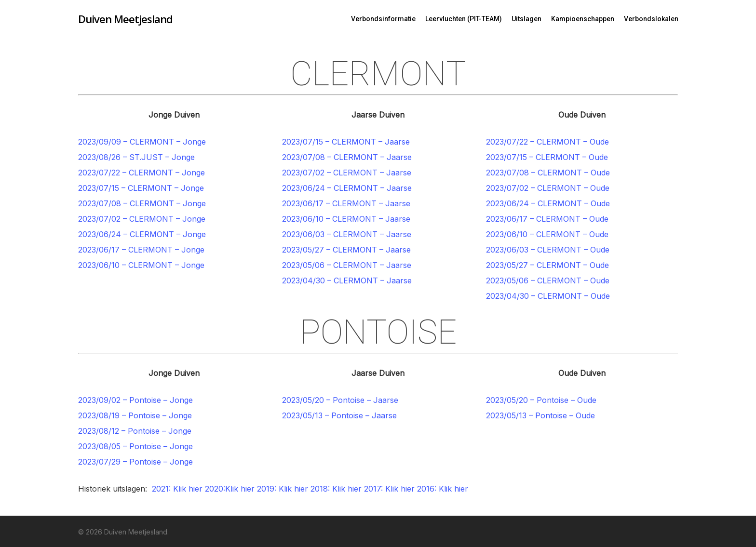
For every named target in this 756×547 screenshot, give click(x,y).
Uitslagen (526, 19)
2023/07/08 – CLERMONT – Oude (548, 173)
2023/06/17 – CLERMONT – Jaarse (346, 203)
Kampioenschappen (583, 19)
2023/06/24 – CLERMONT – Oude (548, 203)
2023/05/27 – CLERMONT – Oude (547, 265)
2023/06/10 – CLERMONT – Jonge (141, 265)
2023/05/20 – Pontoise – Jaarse (340, 400)
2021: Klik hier (177, 489)
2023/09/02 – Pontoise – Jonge (135, 400)
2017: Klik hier (389, 489)
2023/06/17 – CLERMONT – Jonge (141, 250)
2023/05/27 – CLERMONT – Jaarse (346, 250)
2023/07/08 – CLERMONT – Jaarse (347, 157)
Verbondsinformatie (383, 19)
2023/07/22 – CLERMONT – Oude (547, 142)
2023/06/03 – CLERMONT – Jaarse (347, 234)
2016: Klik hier (444, 489)
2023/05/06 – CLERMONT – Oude (548, 280)
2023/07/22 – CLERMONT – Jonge (142, 173)
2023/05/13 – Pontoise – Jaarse (339, 415)
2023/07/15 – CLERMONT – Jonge (141, 188)
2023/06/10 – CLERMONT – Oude (547, 234)
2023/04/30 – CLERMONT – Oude (548, 296)
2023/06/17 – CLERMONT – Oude (547, 219)
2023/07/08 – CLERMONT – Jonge (142, 203)
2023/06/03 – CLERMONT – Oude (548, 250)
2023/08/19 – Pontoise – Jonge (135, 415)
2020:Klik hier (230, 489)
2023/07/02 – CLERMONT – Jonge (142, 219)
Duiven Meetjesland (125, 19)
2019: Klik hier (283, 489)
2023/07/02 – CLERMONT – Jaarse (347, 173)
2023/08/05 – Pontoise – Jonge (135, 446)
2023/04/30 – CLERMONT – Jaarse (347, 280)
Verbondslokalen (651, 19)
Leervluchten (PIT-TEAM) (464, 19)
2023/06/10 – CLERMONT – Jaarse (346, 219)
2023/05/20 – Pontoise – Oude (541, 400)
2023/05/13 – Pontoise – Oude (540, 415)
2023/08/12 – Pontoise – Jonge (135, 431)
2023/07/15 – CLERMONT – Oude (547, 157)
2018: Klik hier (336, 489)
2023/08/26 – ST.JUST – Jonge (136, 157)
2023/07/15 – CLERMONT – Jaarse (346, 142)
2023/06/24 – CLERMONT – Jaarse (347, 188)
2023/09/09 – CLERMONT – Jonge (142, 142)
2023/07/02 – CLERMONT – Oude (548, 188)
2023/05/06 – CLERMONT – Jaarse (347, 265)
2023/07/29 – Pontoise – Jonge (135, 462)
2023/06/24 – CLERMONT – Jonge (142, 234)
